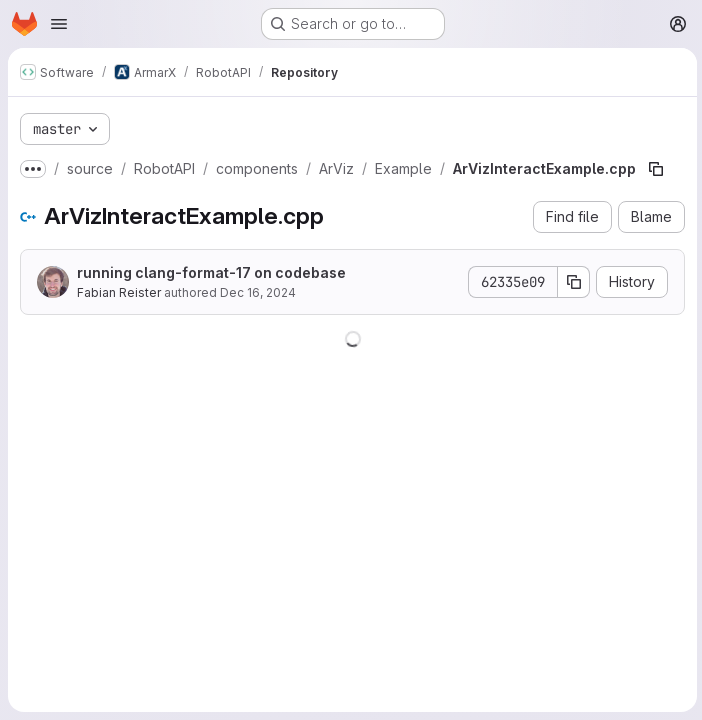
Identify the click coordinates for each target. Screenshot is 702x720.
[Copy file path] (656, 169)
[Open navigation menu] (59, 24)
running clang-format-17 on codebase (211, 272)
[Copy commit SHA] (571, 282)
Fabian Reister (119, 292)
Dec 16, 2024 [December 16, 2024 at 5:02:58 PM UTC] (258, 292)
